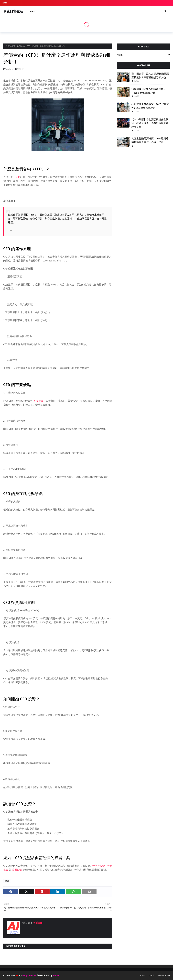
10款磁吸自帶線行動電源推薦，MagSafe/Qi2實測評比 (149, 91)
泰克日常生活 (13, 11)
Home (4, 3)
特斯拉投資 (99, 866)
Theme (56, 975)
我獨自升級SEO (164, 975)
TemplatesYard (29, 975)
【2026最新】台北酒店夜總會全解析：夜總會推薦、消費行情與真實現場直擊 (150, 123)
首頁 (8, 46)
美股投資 (38, 401)
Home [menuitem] (32, 11)
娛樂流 (151, 975)
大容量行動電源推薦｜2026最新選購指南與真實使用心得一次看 (150, 140)
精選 (13, 46)
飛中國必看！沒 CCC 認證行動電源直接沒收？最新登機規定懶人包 (150, 76)
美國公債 (17, 870)
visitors (10, 69)
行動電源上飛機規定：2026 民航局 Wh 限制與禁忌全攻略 (150, 106)
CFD (18, 177)
